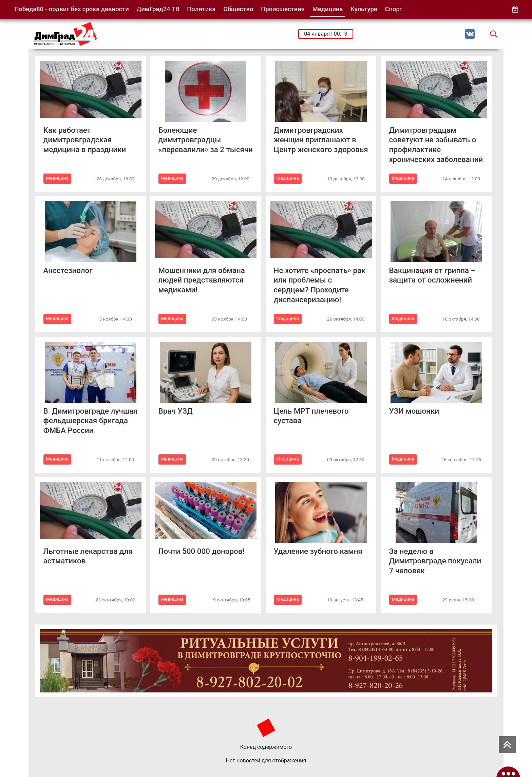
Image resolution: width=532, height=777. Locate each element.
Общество (238, 9)
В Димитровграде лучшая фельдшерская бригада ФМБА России (91, 421)
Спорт (394, 9)
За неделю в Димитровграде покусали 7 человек (435, 561)
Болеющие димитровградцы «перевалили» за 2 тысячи (206, 140)
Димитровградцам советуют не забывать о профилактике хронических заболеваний (436, 145)
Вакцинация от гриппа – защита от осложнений (432, 275)
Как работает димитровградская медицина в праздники (85, 140)
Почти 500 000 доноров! (202, 551)
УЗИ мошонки (414, 411)
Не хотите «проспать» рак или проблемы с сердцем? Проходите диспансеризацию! (320, 285)
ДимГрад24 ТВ (158, 9)
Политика (201, 9)
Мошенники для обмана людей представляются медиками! (202, 280)
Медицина (328, 9)
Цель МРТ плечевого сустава (311, 416)
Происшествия (283, 9)
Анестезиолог (68, 270)
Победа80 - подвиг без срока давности (71, 9)
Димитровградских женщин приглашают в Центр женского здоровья (321, 140)
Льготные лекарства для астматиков (88, 556)
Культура (364, 9)
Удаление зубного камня (318, 551)
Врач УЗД (176, 411)
